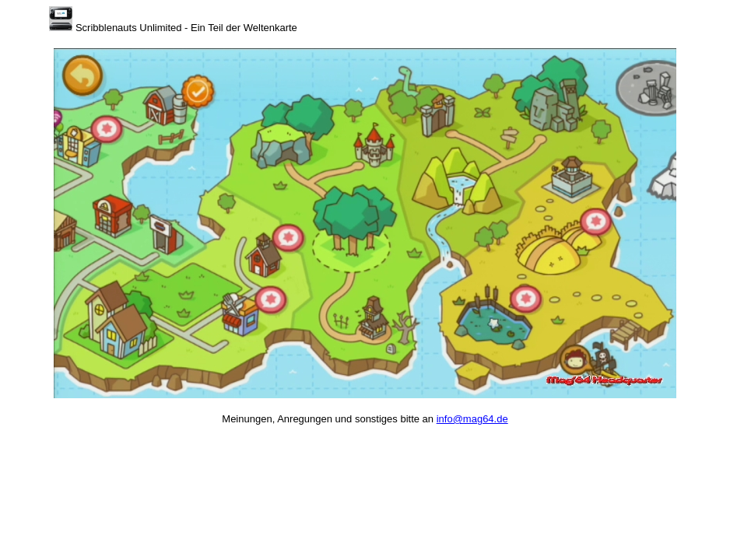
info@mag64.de (472, 419)
